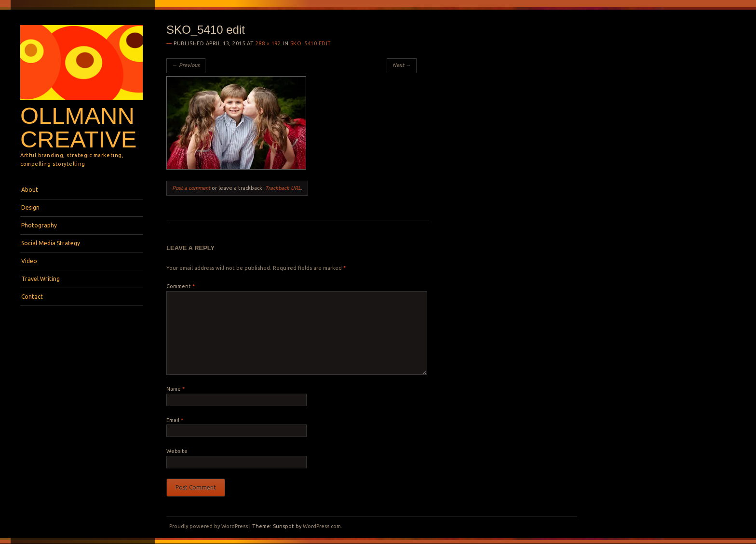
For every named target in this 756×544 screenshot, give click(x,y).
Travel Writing (40, 279)
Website (177, 451)
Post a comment (191, 188)
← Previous (186, 65)
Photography (39, 225)
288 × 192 (268, 43)
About (30, 190)
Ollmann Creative (78, 127)
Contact (32, 297)
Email (175, 420)
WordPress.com (322, 526)
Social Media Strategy (51, 243)
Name (175, 389)
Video (29, 261)
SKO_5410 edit (311, 43)
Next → (402, 65)
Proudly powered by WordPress (209, 526)
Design (30, 207)
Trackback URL (283, 188)
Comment (181, 286)
